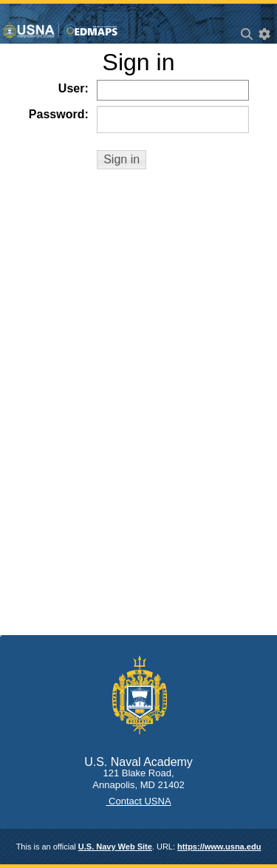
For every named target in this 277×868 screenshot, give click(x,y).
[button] (122, 160)
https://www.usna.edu (219, 847)
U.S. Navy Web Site (115, 847)
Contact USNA (138, 801)
